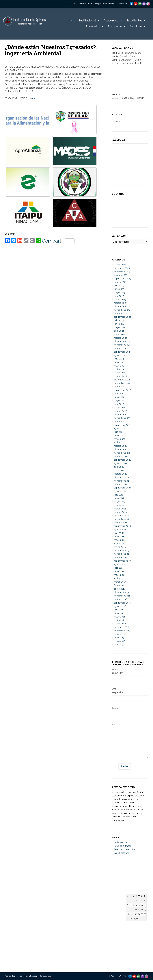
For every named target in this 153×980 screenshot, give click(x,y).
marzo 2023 (120, 373)
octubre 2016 (121, 599)
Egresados (95, 27)
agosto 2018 (120, 530)
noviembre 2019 (122, 481)
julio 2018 (119, 533)
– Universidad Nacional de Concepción (36, 934)
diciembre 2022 (122, 380)
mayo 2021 (119, 439)
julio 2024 (119, 320)
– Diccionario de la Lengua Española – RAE (110, 955)
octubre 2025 (121, 275)
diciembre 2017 (122, 551)
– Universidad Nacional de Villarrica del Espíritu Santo (40, 944)
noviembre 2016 (122, 596)
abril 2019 (119, 505)
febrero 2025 (120, 303)
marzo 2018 (120, 547)
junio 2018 (119, 537)
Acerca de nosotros (13, 976)
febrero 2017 (120, 585)
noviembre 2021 (122, 418)
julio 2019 (119, 495)
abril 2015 (119, 645)
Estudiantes (136, 21)
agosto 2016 (120, 606)
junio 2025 (119, 289)
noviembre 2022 (122, 383)
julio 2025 (119, 286)
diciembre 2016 (122, 592)
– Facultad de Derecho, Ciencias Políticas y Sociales (63, 900)
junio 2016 (119, 613)
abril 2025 (119, 296)
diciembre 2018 (122, 516)
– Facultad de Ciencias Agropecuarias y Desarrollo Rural (64, 942)
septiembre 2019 (122, 488)
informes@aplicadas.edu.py (19, 945)
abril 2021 (119, 442)
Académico (113, 21)
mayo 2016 (120, 617)
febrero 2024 (120, 338)
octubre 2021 (121, 422)
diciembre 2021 (122, 414)
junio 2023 (119, 362)
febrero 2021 (120, 446)
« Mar (128, 924)
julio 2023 (119, 359)
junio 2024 (119, 324)
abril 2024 (119, 331)
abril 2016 (119, 620)
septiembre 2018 (122, 526)
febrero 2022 (120, 411)
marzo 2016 (120, 624)
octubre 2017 (120, 557)
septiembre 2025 (122, 279)
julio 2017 (119, 568)
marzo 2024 (120, 334)
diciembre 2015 (122, 627)
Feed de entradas (123, 846)
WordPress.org (121, 853)
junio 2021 (119, 435)
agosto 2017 (120, 564)
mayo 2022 (120, 401)
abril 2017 (119, 578)
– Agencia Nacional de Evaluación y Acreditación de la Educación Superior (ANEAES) (112, 916)
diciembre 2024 (122, 306)
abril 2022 (119, 404)
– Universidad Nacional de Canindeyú (36, 954)
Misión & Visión (31, 976)
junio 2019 (119, 498)
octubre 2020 (121, 456)
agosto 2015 (120, 634)
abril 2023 (119, 369)
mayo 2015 (119, 641)
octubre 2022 (121, 387)
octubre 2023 (121, 348)
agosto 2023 (120, 355)
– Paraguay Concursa (111, 948)
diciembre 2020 (122, 449)
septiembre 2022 (122, 390)
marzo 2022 (120, 408)
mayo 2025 (120, 292)
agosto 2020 (120, 463)
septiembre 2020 (123, 460)
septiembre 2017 (122, 561)
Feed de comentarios (125, 849)
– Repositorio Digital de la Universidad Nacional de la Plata (88, 921)
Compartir (58, 241)
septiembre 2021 (122, 425)
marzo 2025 (120, 300)
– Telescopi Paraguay (111, 945)
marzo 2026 (120, 265)
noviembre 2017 (122, 554)
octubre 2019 (121, 484)
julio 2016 (119, 610)
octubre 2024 (121, 313)
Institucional (89, 21)
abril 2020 (119, 467)
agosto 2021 (120, 428)
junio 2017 (119, 571)
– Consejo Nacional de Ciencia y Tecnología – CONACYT (112, 929)
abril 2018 (119, 543)
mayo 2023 (120, 366)
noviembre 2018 (122, 519)
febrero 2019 (120, 512)
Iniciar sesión (120, 842)
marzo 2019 (120, 509)
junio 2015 (119, 638)
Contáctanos (45, 976)
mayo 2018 (120, 540)
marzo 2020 (120, 470)
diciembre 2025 (122, 268)
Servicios (138, 27)
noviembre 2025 (122, 272)
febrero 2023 (120, 376)
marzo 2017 (120, 582)
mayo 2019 (119, 502)
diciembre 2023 (122, 341)
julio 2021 (119, 432)
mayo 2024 (120, 327)
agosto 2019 (120, 491)
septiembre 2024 (122, 317)
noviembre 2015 (122, 631)
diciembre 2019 (122, 477)
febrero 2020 (121, 474)
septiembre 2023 (122, 352)
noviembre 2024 (122, 310)
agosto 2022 (120, 394)
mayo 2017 (119, 575)
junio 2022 (119, 397)
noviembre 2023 (122, 345)
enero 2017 (119, 589)
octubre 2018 (121, 523)
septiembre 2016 (122, 603)
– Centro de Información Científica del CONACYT (112, 938)
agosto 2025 (120, 282)
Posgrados (117, 27)
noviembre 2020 (122, 453)
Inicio (72, 20)
